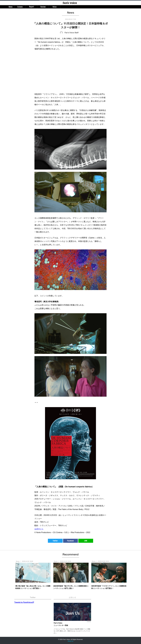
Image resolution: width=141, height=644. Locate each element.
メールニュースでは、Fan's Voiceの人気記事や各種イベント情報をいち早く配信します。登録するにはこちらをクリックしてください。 (72, 631)
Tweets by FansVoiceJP (24, 603)
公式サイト (39, 529)
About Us (70, 641)
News (18, 561)
